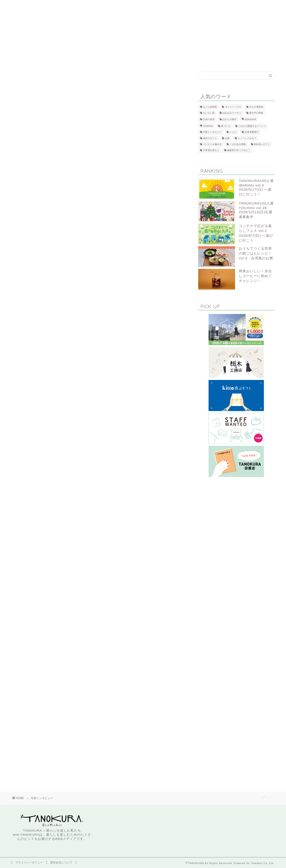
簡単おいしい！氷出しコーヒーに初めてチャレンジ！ (255, 276)
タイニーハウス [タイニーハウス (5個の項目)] (233, 107)
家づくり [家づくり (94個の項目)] (226, 126)
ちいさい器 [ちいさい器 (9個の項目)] (209, 113)
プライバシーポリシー (29, 862)
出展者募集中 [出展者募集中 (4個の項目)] (252, 132)
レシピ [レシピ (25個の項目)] (233, 132)
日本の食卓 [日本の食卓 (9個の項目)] (209, 120)
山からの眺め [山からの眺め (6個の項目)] (230, 120)
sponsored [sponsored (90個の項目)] (250, 120)
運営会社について (61, 862)
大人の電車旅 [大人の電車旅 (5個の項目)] (256, 107)
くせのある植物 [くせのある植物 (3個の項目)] (238, 144)
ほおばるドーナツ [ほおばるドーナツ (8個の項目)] (232, 113)
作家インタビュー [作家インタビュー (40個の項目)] (212, 132)
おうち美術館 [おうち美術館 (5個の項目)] (210, 107)
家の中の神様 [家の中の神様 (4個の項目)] (256, 113)
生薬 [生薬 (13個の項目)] (227, 138)
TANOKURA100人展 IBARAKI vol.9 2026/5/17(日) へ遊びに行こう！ (256, 187)
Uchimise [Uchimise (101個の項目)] (208, 126)
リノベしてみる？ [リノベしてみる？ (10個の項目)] (247, 138)
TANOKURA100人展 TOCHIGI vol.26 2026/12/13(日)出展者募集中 (256, 210)
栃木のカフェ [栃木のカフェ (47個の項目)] (210, 138)
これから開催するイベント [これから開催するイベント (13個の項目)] (252, 126)
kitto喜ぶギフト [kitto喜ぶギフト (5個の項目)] (262, 144)
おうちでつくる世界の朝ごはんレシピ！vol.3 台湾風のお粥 (256, 253)
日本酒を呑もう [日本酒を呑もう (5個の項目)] (211, 150)
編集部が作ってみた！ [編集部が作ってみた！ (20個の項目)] (239, 150)
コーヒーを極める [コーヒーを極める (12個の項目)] (212, 144)
